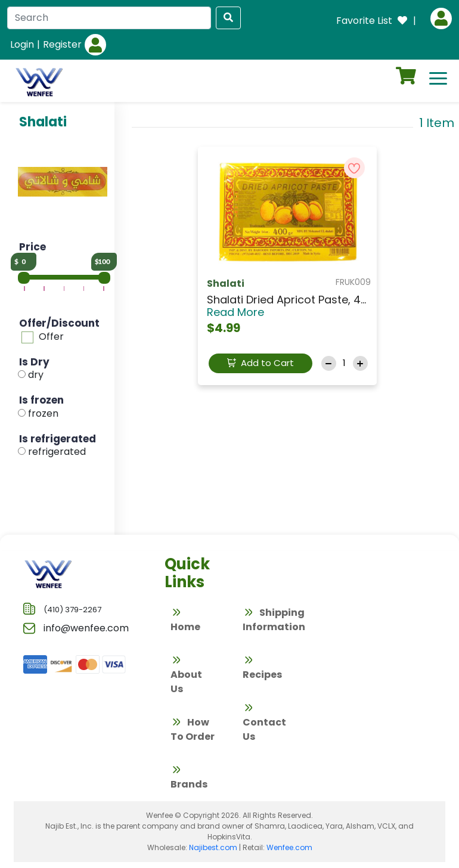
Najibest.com (213, 847)
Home (185, 620)
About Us (186, 675)
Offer (51, 337)
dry (36, 375)
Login (22, 44)
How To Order (193, 729)
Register (62, 44)
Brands (189, 777)
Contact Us (264, 722)
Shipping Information (274, 620)
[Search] (109, 18)
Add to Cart (260, 363)
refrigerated (57, 452)
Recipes (262, 667)
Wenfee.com (289, 847)
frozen (43, 413)
